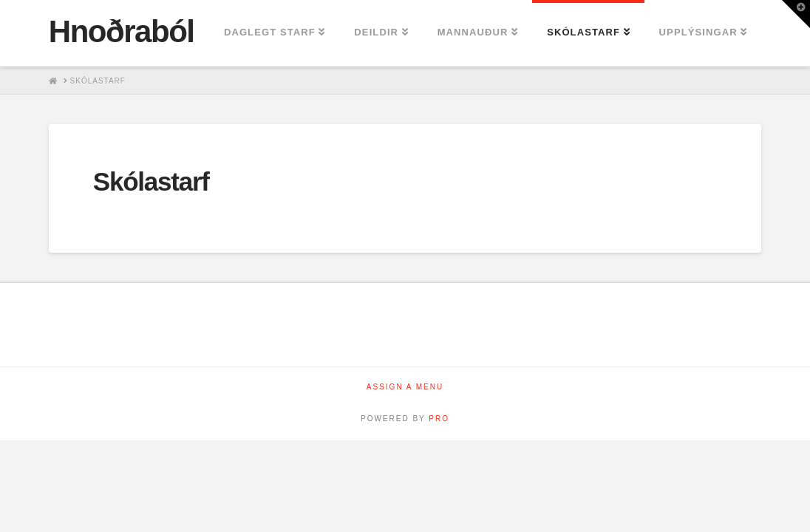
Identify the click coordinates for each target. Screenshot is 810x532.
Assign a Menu (405, 387)
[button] (796, 14)
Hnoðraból (122, 32)
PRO (439, 419)
